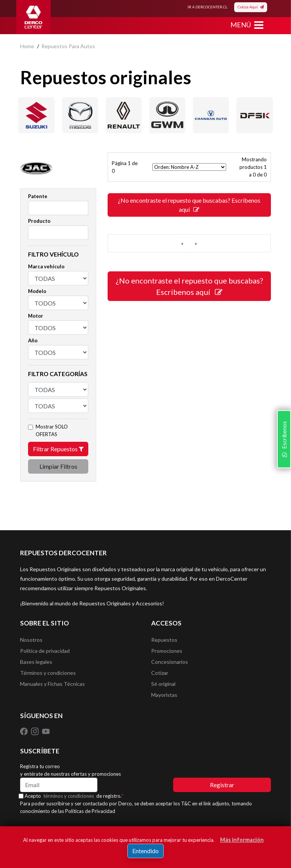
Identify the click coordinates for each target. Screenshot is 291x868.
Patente (38, 196)
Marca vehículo (46, 266)
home (27, 46)
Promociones (167, 651)
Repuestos (164, 640)
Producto (39, 221)
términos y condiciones (70, 799)
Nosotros (31, 640)
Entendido (145, 851)
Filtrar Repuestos (58, 449)
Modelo (37, 291)
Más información (242, 840)
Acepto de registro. (76, 799)
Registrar (222, 787)
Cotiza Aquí (251, 7)
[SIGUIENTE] (196, 243)
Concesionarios (170, 663)
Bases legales (36, 663)
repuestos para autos (68, 46)
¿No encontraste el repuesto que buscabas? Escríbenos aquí (189, 205)
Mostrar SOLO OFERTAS (52, 430)
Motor (36, 316)
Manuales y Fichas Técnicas (52, 686)
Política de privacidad (45, 651)
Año (33, 340)
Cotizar (160, 674)
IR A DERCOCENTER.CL (207, 7)
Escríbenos (283, 481)
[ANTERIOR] (182, 243)
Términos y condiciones (48, 674)
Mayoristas (164, 697)
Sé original (163, 686)
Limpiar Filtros (58, 466)
